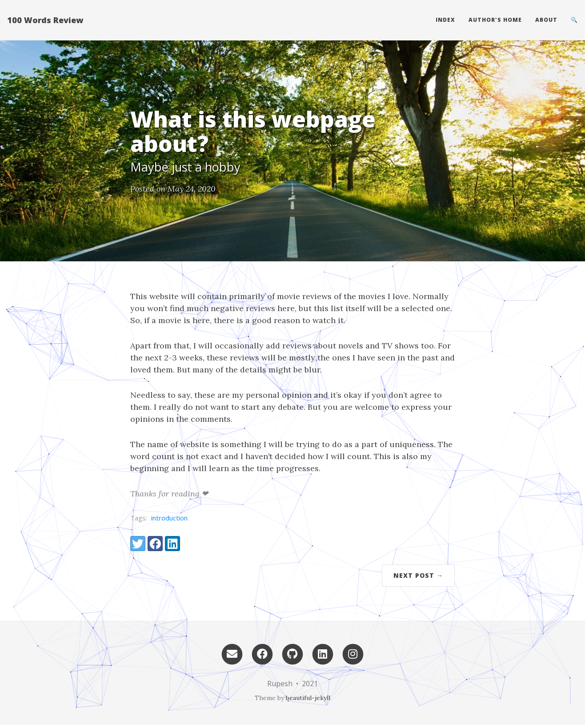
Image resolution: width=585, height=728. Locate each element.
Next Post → (418, 575)
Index (445, 20)
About (546, 20)
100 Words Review (45, 20)
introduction (169, 518)
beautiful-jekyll (308, 698)
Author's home (495, 20)
